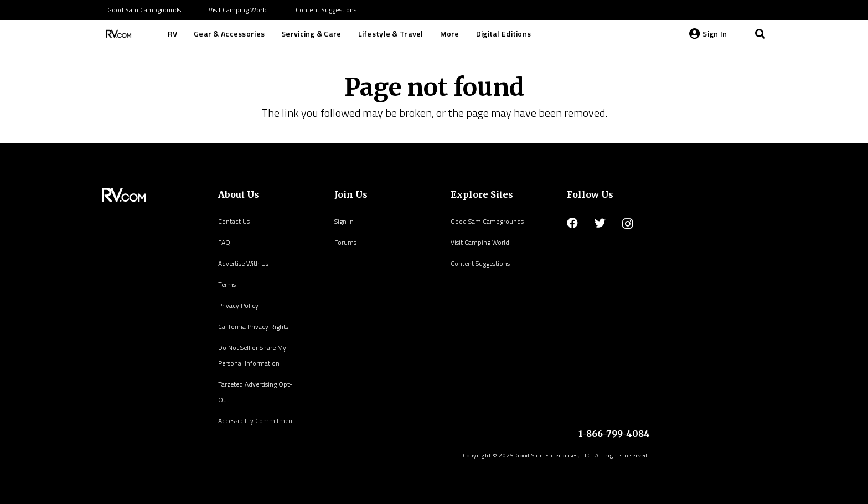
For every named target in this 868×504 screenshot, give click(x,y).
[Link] (117, 34)
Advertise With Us (243, 263)
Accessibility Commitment (256, 421)
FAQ (224, 242)
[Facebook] (572, 223)
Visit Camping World (480, 242)
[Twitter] (600, 223)
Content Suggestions (480, 263)
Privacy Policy (238, 305)
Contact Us (234, 221)
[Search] (760, 34)
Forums (345, 242)
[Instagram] (627, 224)
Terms (227, 284)
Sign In (344, 221)
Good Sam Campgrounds (487, 221)
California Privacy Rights (253, 326)
